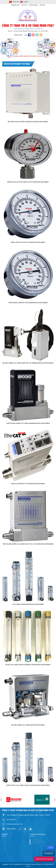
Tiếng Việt (14, 2)
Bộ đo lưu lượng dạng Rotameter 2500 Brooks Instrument (28, 665)
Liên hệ (42, 5)
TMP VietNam (39, 842)
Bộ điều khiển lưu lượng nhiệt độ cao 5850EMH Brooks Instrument (28, 363)
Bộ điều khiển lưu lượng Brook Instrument (28, 725)
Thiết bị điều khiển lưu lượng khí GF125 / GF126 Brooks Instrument (28, 544)
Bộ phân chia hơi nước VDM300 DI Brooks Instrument (28, 122)
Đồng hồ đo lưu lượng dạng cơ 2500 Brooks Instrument (28, 785)
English (24, 2)
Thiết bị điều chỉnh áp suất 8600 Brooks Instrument (28, 303)
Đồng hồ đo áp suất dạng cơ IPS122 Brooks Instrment (28, 182)
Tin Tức (24, 5)
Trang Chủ (15, 5)
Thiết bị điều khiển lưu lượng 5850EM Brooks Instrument (28, 423)
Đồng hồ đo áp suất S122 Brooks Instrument (28, 242)
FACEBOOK (48, 853)
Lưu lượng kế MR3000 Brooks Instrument (28, 604)
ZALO (51, 847)
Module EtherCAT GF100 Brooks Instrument (28, 484)
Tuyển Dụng (33, 5)
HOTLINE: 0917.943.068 (44, 859)
